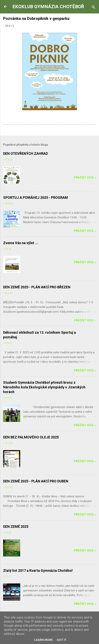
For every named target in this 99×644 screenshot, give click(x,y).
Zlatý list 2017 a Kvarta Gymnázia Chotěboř (38, 571)
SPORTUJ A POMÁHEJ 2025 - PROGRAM (35, 198)
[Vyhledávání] (94, 8)
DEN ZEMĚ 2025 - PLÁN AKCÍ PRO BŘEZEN (37, 287)
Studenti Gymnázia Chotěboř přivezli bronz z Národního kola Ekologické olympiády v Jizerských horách (44, 387)
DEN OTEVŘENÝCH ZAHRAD (25, 154)
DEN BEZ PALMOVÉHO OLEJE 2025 (31, 437)
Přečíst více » (85, 178)
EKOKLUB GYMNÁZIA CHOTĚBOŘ (48, 7)
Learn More (43, 640)
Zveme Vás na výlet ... (21, 243)
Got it (62, 640)
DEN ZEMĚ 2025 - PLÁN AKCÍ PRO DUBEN (36, 481)
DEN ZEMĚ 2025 (16, 527)
